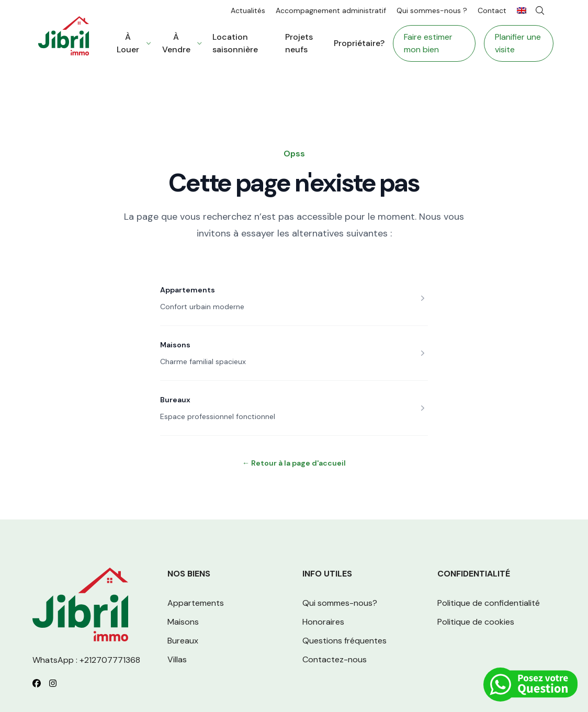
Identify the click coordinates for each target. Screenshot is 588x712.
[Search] (540, 10)
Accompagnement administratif (331, 10)
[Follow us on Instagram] (53, 683)
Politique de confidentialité (489, 603)
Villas (177, 659)
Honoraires (323, 622)
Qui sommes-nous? (340, 603)
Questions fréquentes (344, 641)
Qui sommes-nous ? (432, 10)
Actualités (248, 10)
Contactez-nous (335, 659)
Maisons (175, 345)
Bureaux (175, 400)
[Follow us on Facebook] (37, 683)
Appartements (188, 290)
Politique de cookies (476, 622)
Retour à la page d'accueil (294, 463)
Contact (492, 10)
